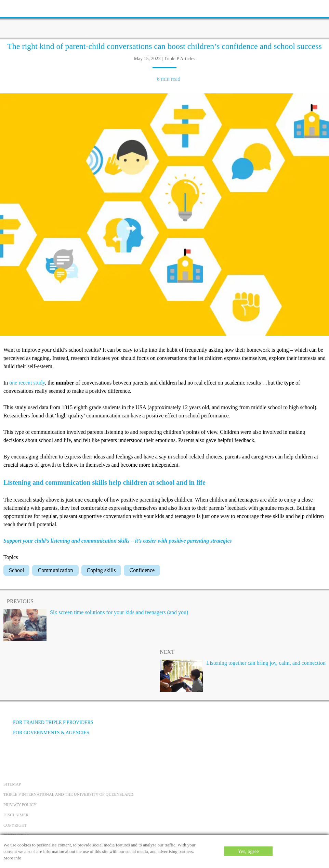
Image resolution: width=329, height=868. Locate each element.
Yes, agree (248, 851)
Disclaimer (16, 815)
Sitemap (12, 784)
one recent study (27, 383)
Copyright (15, 825)
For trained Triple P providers (48, 722)
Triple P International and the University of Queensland (68, 794)
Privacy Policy (20, 805)
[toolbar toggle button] (17, 8)
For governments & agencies (46, 733)
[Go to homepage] (164, 19)
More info (12, 858)
